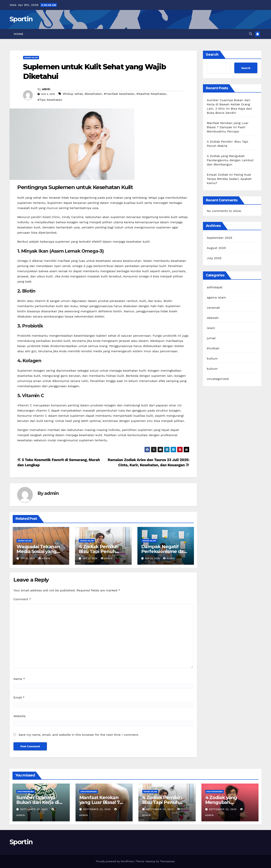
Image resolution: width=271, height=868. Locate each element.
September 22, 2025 (34, 809)
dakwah (213, 318)
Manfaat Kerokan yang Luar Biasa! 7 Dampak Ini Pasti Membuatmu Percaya (228, 127)
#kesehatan (93, 94)
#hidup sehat (73, 94)
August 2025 (216, 248)
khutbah (213, 348)
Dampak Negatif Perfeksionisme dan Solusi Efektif (164, 551)
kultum (212, 358)
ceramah (213, 308)
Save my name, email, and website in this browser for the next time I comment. (79, 735)
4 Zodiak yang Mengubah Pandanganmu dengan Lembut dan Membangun (230, 160)
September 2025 (219, 238)
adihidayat (215, 287)
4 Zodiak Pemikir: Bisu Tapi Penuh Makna (99, 551)
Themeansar (167, 861)
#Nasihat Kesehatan (151, 94)
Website (20, 716)
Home (18, 34)
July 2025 (214, 258)
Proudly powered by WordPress (115, 861)
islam (211, 328)
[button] (251, 34)
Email (19, 697)
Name (19, 679)
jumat (211, 338)
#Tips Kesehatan (50, 100)
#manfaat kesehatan (119, 94)
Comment (22, 599)
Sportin (21, 19)
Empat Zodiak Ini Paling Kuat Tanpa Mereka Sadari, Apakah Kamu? (229, 179)
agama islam (31, 57)
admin (46, 89)
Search (212, 55)
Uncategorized (218, 379)
